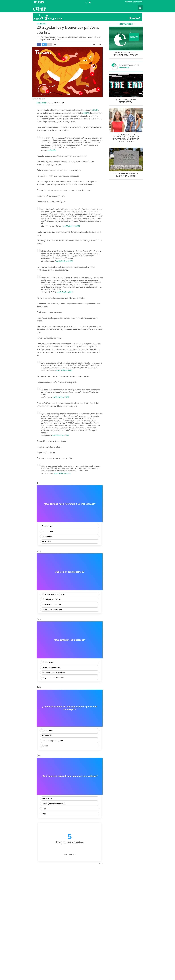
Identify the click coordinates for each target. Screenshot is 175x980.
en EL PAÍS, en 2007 (61, 397)
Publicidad (68, 973)
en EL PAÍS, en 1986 (64, 261)
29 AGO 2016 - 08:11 (56, 103)
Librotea (135, 18)
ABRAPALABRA (42, 24)
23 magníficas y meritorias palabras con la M (49, 927)
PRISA (126, 973)
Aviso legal (75, 973)
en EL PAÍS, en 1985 (64, 370)
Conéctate (128, 2)
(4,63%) (86, 113)
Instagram (58, 874)
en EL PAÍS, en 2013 (62, 473)
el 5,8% (95, 110)
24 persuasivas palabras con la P (86, 924)
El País (39, 2)
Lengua (64, 958)
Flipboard (65, 874)
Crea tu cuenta (138, 2)
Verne (39, 9)
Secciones (140, 8)
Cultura (71, 958)
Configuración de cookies (112, 973)
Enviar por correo (100, 44)
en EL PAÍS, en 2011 (65, 292)
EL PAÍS (94, 964)
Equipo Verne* (42, 103)
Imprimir (94, 44)
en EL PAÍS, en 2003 (72, 226)
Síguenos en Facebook (86, 2)
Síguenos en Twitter (90, 2)
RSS (122, 973)
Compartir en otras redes (50, 44)
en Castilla (52, 150)
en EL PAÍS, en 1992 (61, 435)
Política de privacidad (86, 973)
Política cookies (98, 973)
